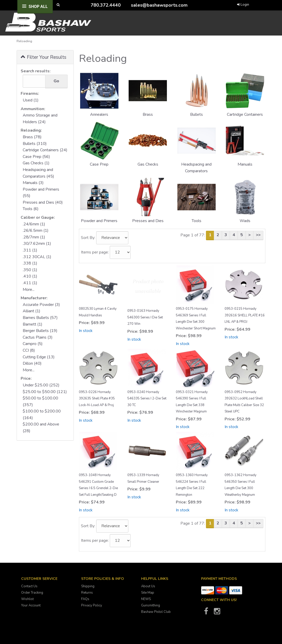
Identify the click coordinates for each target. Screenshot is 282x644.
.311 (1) (30, 250)
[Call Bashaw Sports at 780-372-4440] (87, 5)
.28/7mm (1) (34, 237)
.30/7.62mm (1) (37, 244)
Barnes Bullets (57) (40, 318)
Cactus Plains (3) (38, 337)
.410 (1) (30, 276)
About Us (148, 586)
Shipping (88, 586)
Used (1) (31, 100)
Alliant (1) (32, 311)
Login (243, 5)
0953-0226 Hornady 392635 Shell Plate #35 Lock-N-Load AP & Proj (97, 399)
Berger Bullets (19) (40, 331)
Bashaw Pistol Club (156, 612)
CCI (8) (29, 350)
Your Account (31, 605)
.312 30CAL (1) (37, 257)
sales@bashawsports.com (159, 5)
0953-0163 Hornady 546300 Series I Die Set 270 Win (145, 317)
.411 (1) (30, 283)
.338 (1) (30, 263)
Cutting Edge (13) (39, 357)
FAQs (85, 599)
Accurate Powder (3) (41, 305)
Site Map (148, 593)
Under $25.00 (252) (41, 385)
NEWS (146, 599)
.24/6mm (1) (34, 224)
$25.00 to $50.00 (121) (45, 392)
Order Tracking (32, 593)
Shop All (38, 7)
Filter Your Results (44, 57)
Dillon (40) (32, 363)
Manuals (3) (33, 183)
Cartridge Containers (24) (45, 150)
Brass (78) (32, 137)
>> (258, 235)
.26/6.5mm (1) (36, 231)
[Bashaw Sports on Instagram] (217, 613)
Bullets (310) (35, 144)
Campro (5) (33, 344)
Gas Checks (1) (36, 163)
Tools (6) (31, 209)
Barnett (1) (33, 324)
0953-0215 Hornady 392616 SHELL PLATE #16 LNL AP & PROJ (245, 315)
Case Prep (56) (36, 157)
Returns (87, 593)
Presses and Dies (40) (43, 202)
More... (29, 290)
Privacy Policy (92, 605)
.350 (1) (30, 270)
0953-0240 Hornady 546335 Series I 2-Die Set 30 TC (147, 399)
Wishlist (27, 599)
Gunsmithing (151, 605)
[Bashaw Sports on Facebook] (206, 613)
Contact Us (29, 586)
